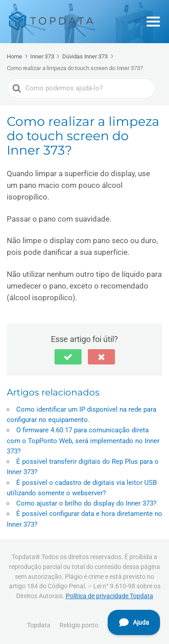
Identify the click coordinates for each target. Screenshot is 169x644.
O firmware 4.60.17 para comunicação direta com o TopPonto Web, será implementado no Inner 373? (83, 441)
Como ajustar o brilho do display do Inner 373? (86, 503)
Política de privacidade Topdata (110, 596)
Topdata (39, 625)
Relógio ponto (79, 625)
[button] (68, 357)
